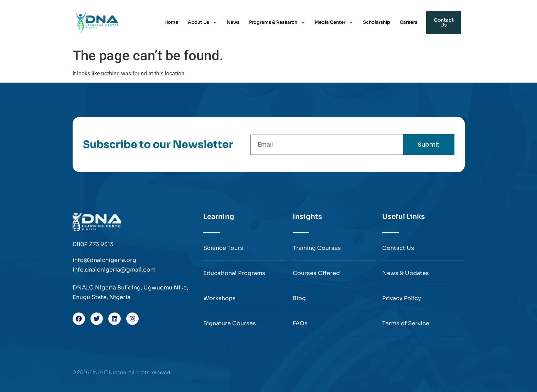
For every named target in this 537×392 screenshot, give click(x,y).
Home (171, 22)
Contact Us (398, 248)
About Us (202, 22)
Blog (299, 298)
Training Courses (317, 248)
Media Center (334, 22)
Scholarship (377, 22)
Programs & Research (277, 22)
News (233, 22)
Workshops (219, 298)
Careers (409, 22)
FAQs (300, 323)
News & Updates (406, 273)
